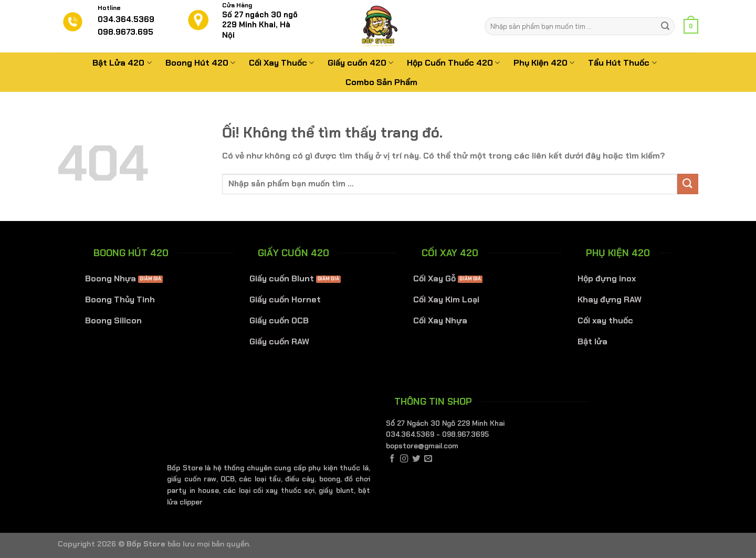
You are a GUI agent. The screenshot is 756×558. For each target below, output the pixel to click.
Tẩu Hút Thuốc (622, 63)
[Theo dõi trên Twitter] (416, 459)
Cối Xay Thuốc (281, 63)
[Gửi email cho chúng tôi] (428, 459)
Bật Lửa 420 (122, 63)
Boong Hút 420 (200, 63)
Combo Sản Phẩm (381, 82)
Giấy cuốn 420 (360, 63)
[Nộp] (665, 26)
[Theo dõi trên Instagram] (404, 459)
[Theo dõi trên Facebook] (392, 459)
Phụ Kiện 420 (544, 63)
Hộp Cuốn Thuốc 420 (453, 63)
